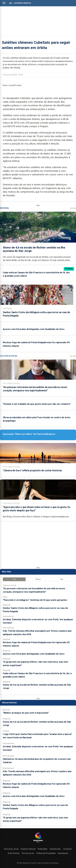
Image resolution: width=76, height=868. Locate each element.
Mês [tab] (62, 579)
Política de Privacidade (46, 853)
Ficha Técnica (14, 853)
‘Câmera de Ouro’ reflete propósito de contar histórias (32, 470)
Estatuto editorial (28, 849)
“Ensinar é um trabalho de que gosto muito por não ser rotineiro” (37, 404)
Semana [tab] (38, 579)
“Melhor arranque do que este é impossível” (26, 713)
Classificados (55, 849)
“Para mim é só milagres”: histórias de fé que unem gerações (35, 600)
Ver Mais (73, 208)
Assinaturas (63, 853)
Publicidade (42, 849)
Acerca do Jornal (11, 849)
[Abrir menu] (4, 3)
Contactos (67, 849)
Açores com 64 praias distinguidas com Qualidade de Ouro (34, 329)
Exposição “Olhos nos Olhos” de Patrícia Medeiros (29, 434)
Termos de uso (28, 853)
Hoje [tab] (14, 579)
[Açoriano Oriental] (38, 843)
